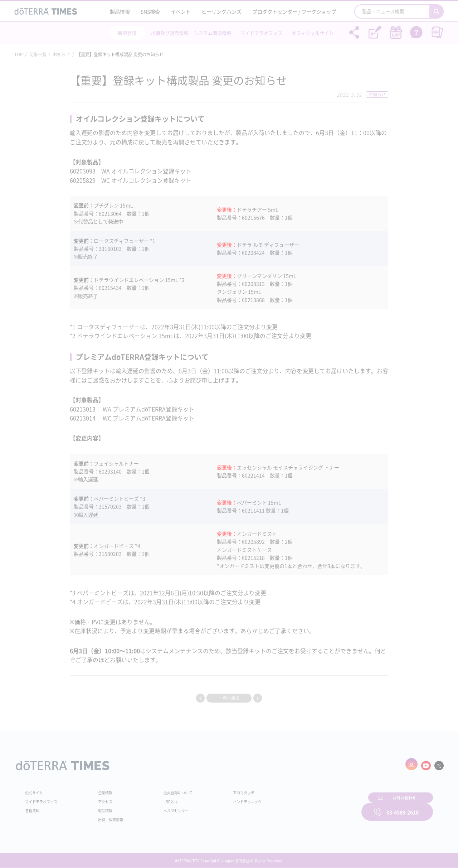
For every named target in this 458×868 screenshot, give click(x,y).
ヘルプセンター (167, 808)
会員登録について (169, 790)
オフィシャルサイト (313, 33)
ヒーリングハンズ (221, 11)
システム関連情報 (213, 33)
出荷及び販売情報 (170, 33)
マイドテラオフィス (261, 33)
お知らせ (62, 54)
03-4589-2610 (403, 807)
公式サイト (36, 790)
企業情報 (101, 790)
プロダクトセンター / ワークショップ (294, 11)
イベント (181, 11)
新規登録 (127, 33)
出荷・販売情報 (108, 817)
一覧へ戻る (229, 698)
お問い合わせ (320, 807)
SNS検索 (150, 11)
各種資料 (34, 808)
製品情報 (120, 11)
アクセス (101, 799)
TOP (19, 54)
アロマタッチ (228, 790)
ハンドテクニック (232, 799)
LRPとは (160, 799)
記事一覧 (38, 54)
